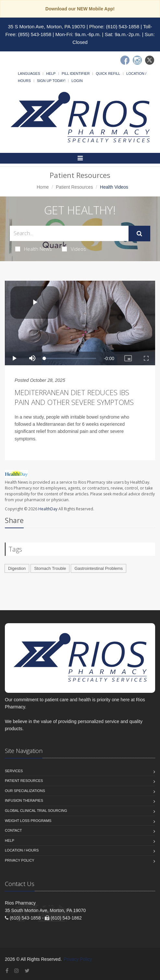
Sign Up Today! (51, 81)
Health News (34, 249)
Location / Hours (22, 850)
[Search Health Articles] (69, 233)
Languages (29, 74)
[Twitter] (150, 60)
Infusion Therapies (24, 800)
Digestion (17, 568)
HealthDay (48, 509)
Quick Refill (108, 74)
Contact (13, 830)
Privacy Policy (20, 860)
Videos (74, 249)
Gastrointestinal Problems (98, 568)
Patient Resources (74, 187)
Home (43, 187)
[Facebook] (125, 60)
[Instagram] (137, 60)
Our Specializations (25, 791)
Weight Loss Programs (28, 821)
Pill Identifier (76, 74)
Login (77, 81)
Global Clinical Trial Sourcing (36, 811)
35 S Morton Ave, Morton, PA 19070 (47, 27)
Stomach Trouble (50, 568)
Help (51, 74)
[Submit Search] (139, 234)
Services (14, 771)
